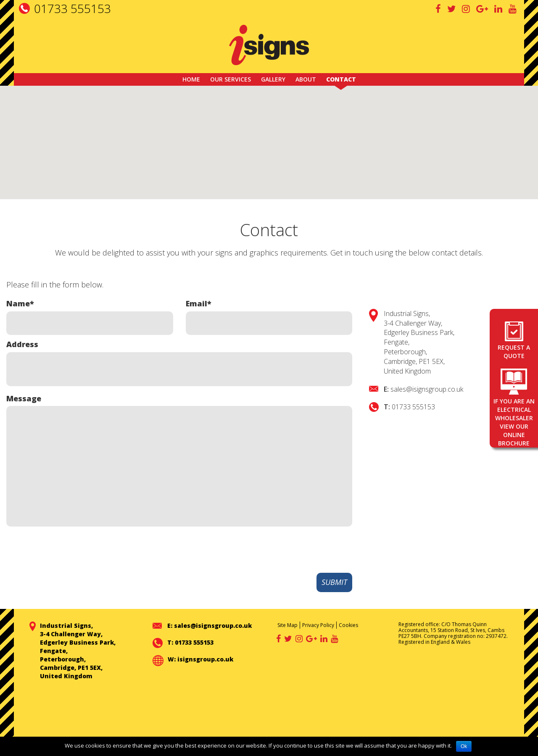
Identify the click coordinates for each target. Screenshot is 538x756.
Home (191, 79)
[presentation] (288, 550)
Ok (464, 746)
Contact (341, 79)
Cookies (348, 625)
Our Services (231, 79)
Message (24, 398)
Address (22, 344)
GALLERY (273, 79)
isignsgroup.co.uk (205, 659)
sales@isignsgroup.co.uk (427, 389)
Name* (20, 303)
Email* (199, 303)
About (306, 79)
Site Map (287, 625)
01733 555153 (73, 8)
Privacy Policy (318, 625)
